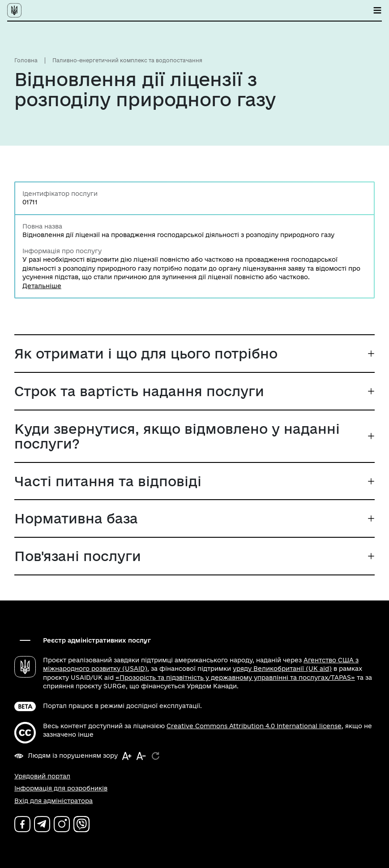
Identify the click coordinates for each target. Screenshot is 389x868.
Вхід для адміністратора (53, 801)
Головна (26, 60)
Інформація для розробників (61, 788)
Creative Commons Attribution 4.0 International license (254, 726)
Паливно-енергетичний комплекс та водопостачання (127, 60)
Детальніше (42, 286)
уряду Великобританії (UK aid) (282, 669)
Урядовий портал (42, 776)
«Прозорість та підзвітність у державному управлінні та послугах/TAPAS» (235, 678)
